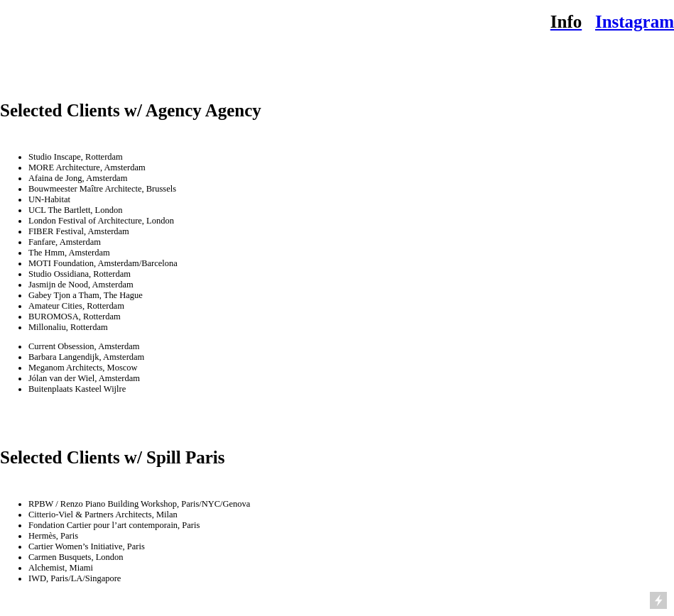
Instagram (635, 22)
